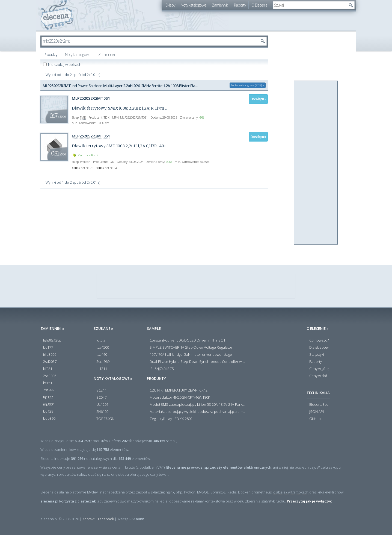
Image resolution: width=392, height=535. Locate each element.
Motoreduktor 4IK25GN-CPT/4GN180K (180, 398)
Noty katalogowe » (113, 378)
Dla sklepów (319, 348)
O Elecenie (259, 5)
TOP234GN (105, 419)
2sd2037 (50, 362)
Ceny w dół (318, 376)
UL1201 (102, 405)
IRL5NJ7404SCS (162, 369)
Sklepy (170, 5)
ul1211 (102, 369)
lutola (101, 340)
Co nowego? (319, 340)
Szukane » (103, 328)
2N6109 (102, 412)
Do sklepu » (258, 99)
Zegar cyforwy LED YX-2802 (171, 419)
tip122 (48, 397)
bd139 (48, 411)
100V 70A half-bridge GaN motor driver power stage (191, 355)
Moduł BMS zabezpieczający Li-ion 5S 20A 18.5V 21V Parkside (197, 405)
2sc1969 (103, 362)
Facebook (106, 519)
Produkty (50, 55)
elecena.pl (57, 15)
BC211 (101, 390)
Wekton (85, 162)
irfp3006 (50, 355)
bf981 (48, 369)
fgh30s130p (52, 340)
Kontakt (88, 519)
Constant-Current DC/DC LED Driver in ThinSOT (188, 340)
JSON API (317, 412)
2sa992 (49, 390)
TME (83, 117)
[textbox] (310, 5)
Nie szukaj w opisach (65, 64)
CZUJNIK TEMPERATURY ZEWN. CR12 (179, 390)
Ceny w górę (319, 369)
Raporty (240, 5)
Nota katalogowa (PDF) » (248, 85)
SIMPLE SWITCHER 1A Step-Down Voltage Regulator (191, 348)
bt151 (48, 383)
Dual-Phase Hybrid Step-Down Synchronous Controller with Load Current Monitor (197, 362)
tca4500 (103, 348)
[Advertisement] (316, 163)
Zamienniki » (52, 328)
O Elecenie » (318, 328)
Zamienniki (220, 5)
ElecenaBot (319, 405)
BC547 (101, 398)
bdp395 (49, 419)
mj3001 (49, 404)
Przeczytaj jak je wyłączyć (309, 501)
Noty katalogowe (193, 5)
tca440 (102, 355)
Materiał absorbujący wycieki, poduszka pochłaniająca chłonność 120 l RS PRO (197, 412)
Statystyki (317, 355)
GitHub (315, 419)
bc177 (48, 348)
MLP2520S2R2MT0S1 (91, 98)
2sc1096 (50, 376)
